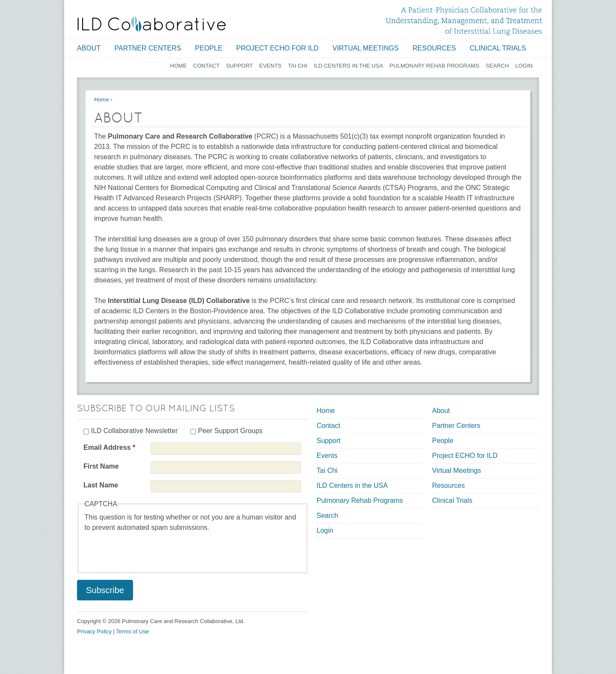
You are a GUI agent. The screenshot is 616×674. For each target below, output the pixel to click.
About (89, 48)
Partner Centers (148, 48)
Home (179, 66)
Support (239, 66)
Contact (207, 66)
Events (270, 66)
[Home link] (152, 24)
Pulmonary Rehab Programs (435, 66)
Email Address (109, 447)
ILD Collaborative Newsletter (134, 431)
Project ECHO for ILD (277, 48)
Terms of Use (132, 631)
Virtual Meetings (366, 48)
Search (497, 66)
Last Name (101, 485)
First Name (101, 466)
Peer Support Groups (230, 431)
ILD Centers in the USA (348, 66)
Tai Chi (298, 66)
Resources (434, 48)
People (209, 48)
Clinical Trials (498, 48)
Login (524, 66)
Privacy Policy (94, 631)
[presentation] (150, 549)
